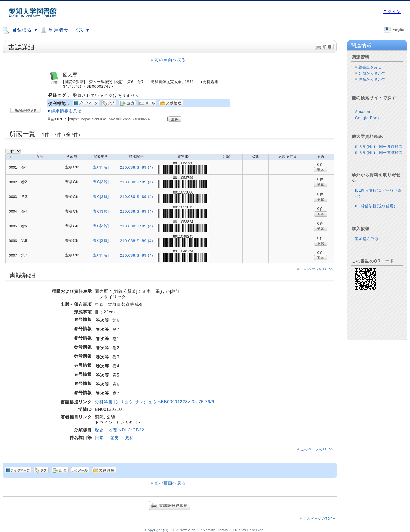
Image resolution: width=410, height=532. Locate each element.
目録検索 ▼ (20, 30)
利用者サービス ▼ (65, 30)
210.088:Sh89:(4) (137, 167)
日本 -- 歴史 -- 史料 (114, 438)
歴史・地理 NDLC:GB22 (119, 430)
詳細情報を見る (67, 111)
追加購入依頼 (367, 239)
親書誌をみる (370, 67)
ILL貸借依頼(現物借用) (375, 206)
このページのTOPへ (317, 269)
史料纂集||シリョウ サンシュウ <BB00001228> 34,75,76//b (155, 402)
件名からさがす (372, 79)
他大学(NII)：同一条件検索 (379, 147)
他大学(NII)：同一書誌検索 (379, 153)
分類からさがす (372, 73)
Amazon (363, 112)
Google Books (368, 118)
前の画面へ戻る (170, 60)
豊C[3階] (101, 167)
